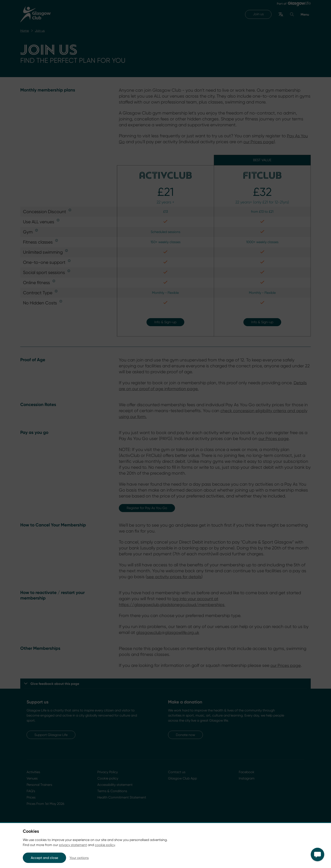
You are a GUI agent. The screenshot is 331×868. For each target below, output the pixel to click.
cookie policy (105, 845)
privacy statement (73, 845)
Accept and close (44, 858)
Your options (79, 858)
